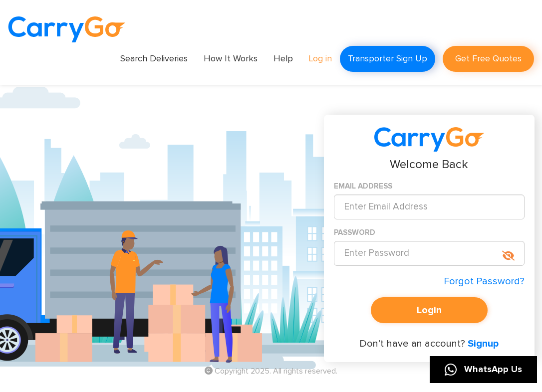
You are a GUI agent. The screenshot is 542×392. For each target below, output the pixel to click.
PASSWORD (355, 233)
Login (429, 310)
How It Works (231, 59)
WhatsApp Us (483, 370)
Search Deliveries (154, 59)
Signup (482, 344)
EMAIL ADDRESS (363, 186)
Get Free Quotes (488, 59)
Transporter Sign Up (388, 59)
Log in (320, 59)
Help (283, 59)
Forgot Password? (484, 281)
